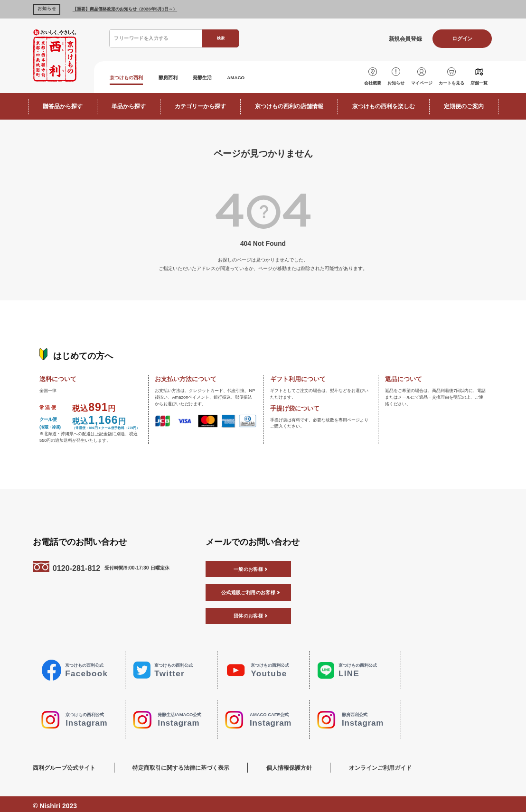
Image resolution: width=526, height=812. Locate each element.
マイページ (421, 81)
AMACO (260, 76)
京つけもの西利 (131, 76)
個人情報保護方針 (311, 764)
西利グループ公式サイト (64, 764)
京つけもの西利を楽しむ (384, 104)
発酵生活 (221, 76)
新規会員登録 (397, 39)
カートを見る (451, 81)
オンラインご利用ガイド (413, 764)
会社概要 (370, 81)
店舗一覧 (480, 81)
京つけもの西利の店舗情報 (289, 104)
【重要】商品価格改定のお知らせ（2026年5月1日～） (125, 9)
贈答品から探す (63, 104)
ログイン (460, 38)
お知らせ (394, 81)
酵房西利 (181, 76)
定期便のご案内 (464, 104)
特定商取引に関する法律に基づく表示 (192, 764)
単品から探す (129, 104)
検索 (220, 38)
